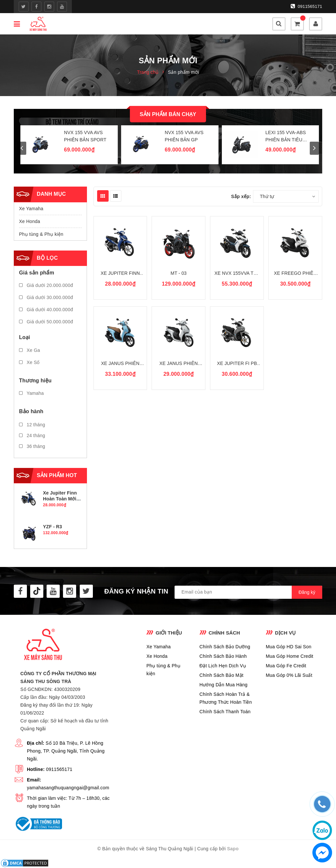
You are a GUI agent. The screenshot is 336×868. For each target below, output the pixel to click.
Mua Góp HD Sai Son (289, 647)
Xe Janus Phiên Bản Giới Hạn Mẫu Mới (120, 364)
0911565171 (306, 6)
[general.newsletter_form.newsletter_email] (248, 592)
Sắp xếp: (241, 196)
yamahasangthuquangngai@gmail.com (68, 788)
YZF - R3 (52, 527)
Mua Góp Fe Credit (286, 666)
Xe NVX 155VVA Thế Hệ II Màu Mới (237, 274)
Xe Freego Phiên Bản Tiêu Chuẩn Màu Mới (295, 274)
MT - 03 (179, 273)
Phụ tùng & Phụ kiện (41, 234)
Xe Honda (30, 221)
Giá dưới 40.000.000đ (46, 310)
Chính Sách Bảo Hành (223, 656)
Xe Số (29, 362)
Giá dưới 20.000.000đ (46, 285)
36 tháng (32, 446)
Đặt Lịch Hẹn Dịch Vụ (223, 666)
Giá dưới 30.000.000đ (46, 297)
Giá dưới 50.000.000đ (46, 322)
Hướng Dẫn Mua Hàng (223, 685)
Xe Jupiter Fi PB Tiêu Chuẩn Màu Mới (237, 364)
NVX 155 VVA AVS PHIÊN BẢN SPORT (85, 136)
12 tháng (32, 425)
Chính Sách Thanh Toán (225, 712)
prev (22, 148)
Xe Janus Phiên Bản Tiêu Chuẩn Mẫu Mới (179, 364)
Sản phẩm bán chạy (168, 114)
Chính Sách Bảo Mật (221, 675)
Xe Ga (30, 350)
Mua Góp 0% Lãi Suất (289, 675)
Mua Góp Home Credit (290, 656)
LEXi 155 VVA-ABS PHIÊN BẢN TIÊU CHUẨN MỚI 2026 (286, 137)
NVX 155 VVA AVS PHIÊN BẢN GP (184, 136)
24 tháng (32, 435)
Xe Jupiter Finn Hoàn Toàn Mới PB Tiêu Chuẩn (120, 274)
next (314, 148)
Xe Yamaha (31, 209)
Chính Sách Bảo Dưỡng (225, 647)
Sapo (233, 849)
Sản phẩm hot (57, 475)
